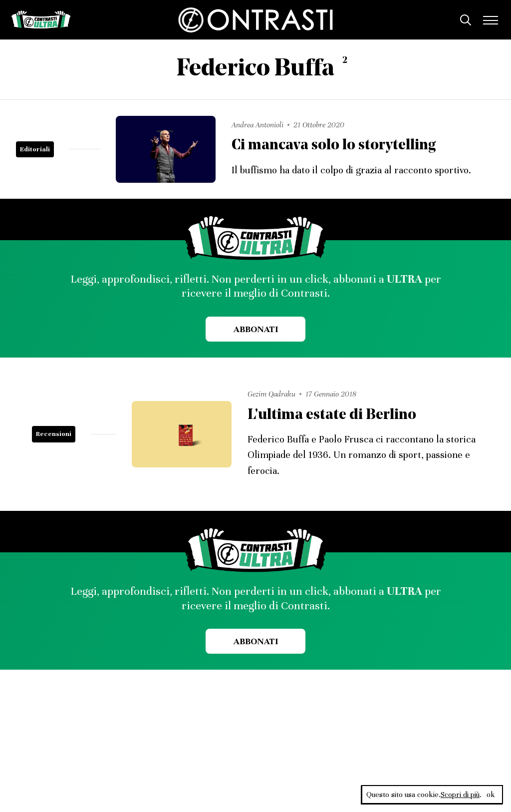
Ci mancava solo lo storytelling (334, 146)
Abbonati (256, 329)
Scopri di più (460, 795)
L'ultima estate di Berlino (332, 415)
